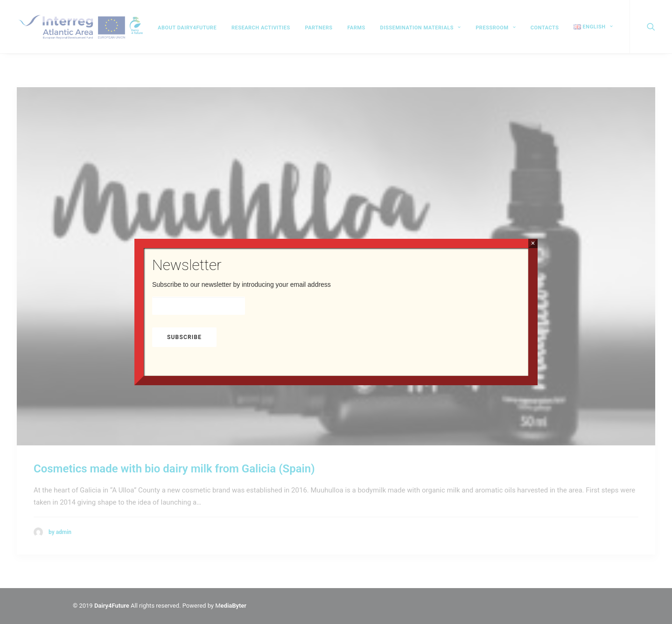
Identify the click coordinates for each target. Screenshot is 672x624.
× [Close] (533, 243)
